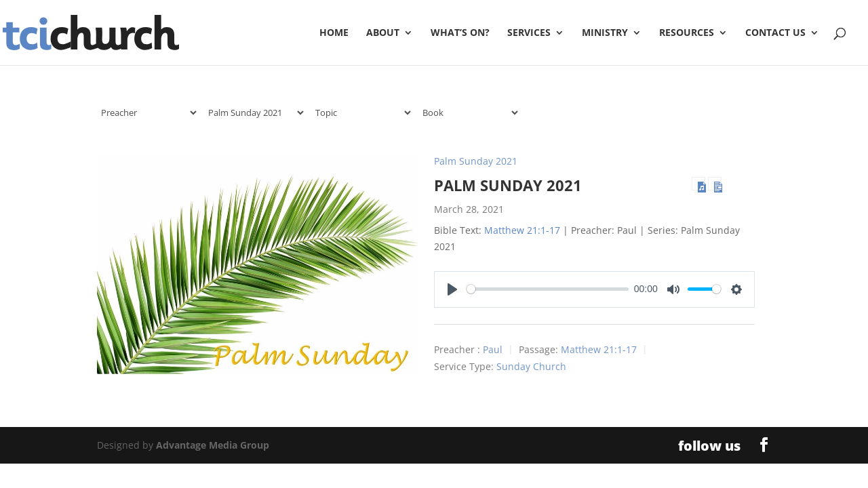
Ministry (605, 33)
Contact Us (775, 33)
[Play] (452, 289)
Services (529, 33)
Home (334, 33)
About (383, 33)
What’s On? (460, 33)
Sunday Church (531, 366)
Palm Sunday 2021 (476, 161)
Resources (687, 33)
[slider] (548, 289)
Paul (493, 349)
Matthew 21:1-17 (522, 230)
